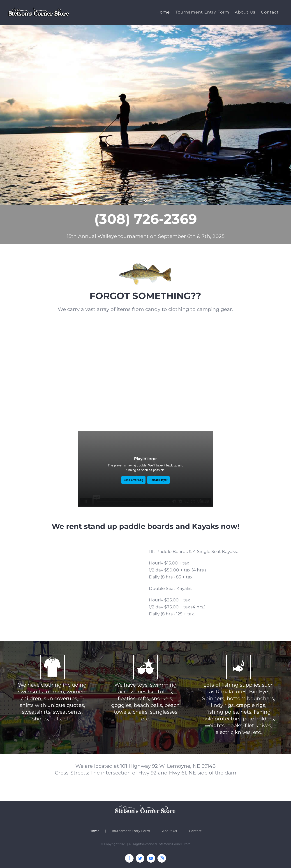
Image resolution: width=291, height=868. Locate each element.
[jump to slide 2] (145, 201)
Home (94, 831)
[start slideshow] (136, 201)
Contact (195, 831)
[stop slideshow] (155, 201)
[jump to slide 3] (150, 201)
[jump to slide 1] (141, 201)
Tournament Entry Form (131, 831)
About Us (170, 831)
